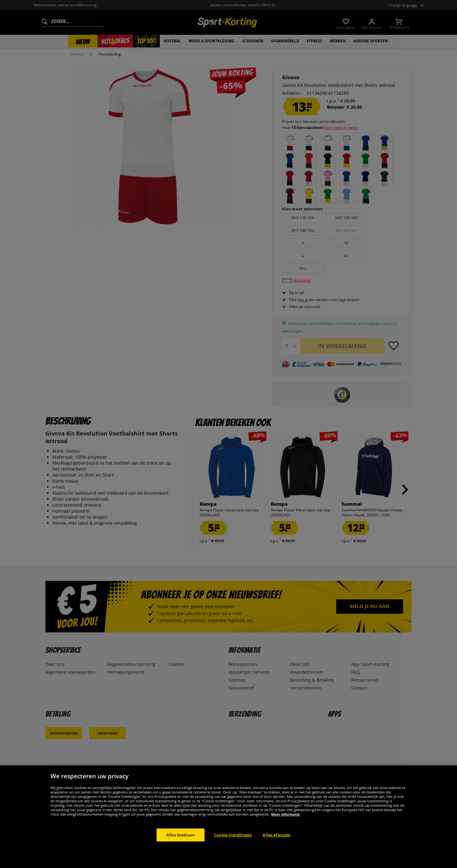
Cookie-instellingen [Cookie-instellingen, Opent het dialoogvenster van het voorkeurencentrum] (233, 842)
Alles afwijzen (276, 842)
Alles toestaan (181, 842)
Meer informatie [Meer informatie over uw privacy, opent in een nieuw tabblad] (285, 821)
